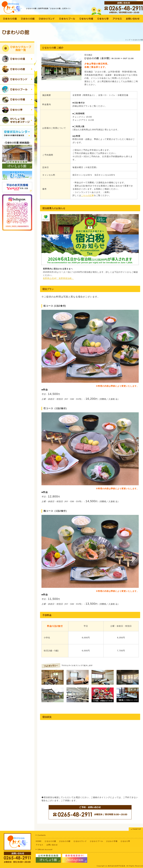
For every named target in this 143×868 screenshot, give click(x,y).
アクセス (39, 845)
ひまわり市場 (112, 841)
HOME (39, 841)
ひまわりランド (80, 841)
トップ (128, 40)
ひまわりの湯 (50, 841)
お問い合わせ (52, 845)
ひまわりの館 (65, 841)
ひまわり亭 (125, 841)
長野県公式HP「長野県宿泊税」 (58, 278)
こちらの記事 (88, 195)
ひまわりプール (96, 841)
